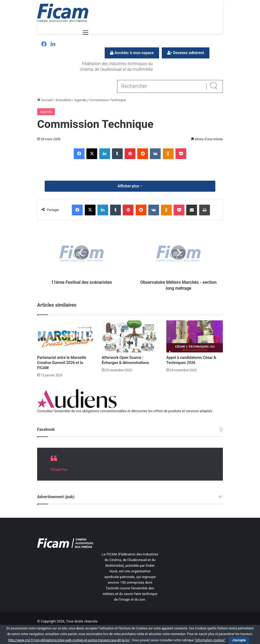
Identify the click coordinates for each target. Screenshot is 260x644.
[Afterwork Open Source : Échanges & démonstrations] (130, 336)
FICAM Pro (59, 470)
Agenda (80, 100)
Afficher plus (130, 186)
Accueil (45, 100)
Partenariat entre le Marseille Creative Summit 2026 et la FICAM (62, 363)
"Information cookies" (210, 640)
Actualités (64, 100)
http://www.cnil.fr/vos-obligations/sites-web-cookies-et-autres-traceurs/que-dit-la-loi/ (69, 640)
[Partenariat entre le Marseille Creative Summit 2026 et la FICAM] (65, 336)
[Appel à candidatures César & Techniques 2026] (195, 336)
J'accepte (239, 640)
